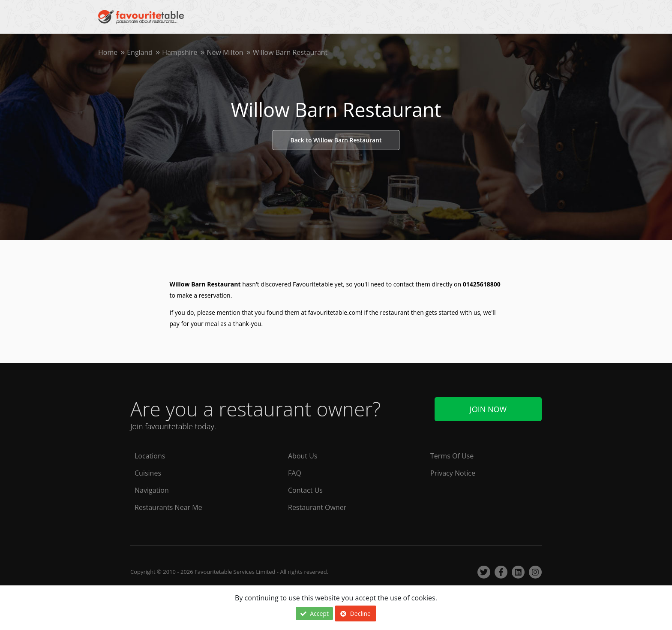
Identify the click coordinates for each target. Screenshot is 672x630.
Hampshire (180, 52)
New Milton (225, 52)
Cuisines (148, 473)
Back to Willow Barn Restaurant (336, 140)
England (140, 52)
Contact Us (305, 490)
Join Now (488, 409)
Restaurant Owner (317, 507)
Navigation (152, 490)
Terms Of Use (452, 456)
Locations (150, 456)
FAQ (295, 473)
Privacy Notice (453, 473)
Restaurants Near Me (168, 507)
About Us (303, 456)
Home (108, 52)
